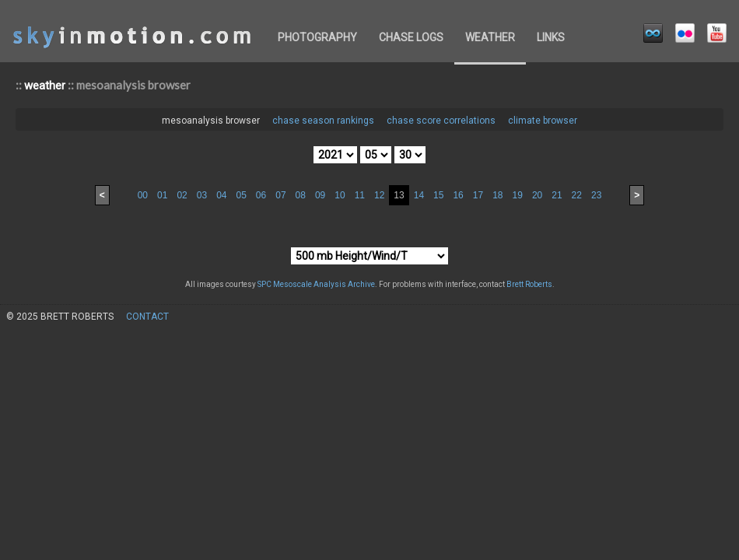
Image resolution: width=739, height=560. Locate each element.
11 (360, 195)
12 (379, 195)
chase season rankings (323, 121)
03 (202, 195)
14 (419, 195)
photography (317, 37)
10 (340, 195)
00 (143, 195)
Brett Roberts (529, 284)
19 (518, 195)
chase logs (411, 37)
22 (577, 195)
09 (320, 195)
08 (301, 195)
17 (478, 195)
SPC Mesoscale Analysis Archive (316, 284)
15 (438, 195)
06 (261, 195)
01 (162, 195)
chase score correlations (441, 121)
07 (280, 195)
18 (497, 195)
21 (557, 195)
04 (221, 195)
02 (182, 195)
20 (537, 195)
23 (596, 195)
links (551, 37)
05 (241, 195)
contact (147, 317)
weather (490, 37)
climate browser (543, 121)
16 (458, 195)
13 (399, 195)
